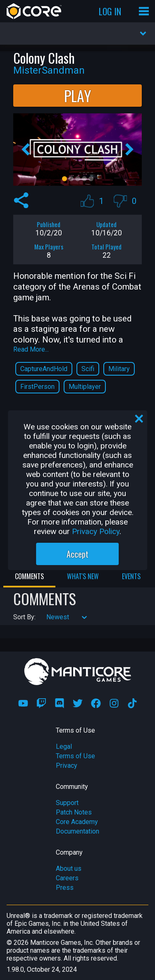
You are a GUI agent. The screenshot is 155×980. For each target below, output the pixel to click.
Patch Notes (74, 812)
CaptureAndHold (44, 369)
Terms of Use (75, 756)
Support (67, 803)
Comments (29, 576)
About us (69, 869)
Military (119, 369)
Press (65, 888)
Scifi (88, 369)
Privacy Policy (96, 531)
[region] (78, 490)
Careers (67, 878)
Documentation (77, 831)
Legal (64, 746)
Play (78, 95)
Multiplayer (85, 387)
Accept (77, 554)
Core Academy (77, 822)
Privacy (67, 766)
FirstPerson (37, 387)
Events (131, 576)
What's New (83, 576)
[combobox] (47, 617)
